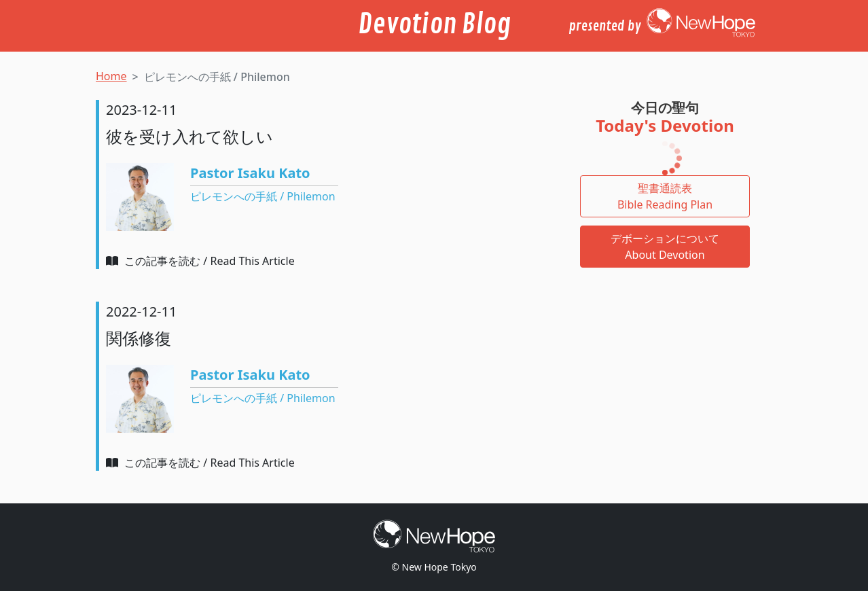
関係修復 (139, 338)
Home (111, 76)
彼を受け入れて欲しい (189, 136)
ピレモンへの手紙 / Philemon (263, 196)
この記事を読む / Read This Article (200, 261)
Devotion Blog (434, 24)
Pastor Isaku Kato (250, 173)
